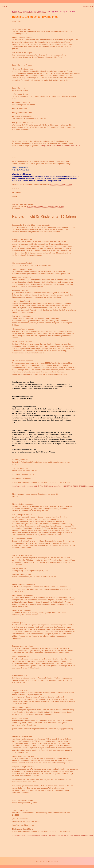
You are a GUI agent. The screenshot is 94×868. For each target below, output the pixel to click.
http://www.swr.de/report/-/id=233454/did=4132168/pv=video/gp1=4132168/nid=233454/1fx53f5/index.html (53, 486)
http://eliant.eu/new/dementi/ (61, 185)
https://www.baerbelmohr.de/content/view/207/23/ (61, 146)
